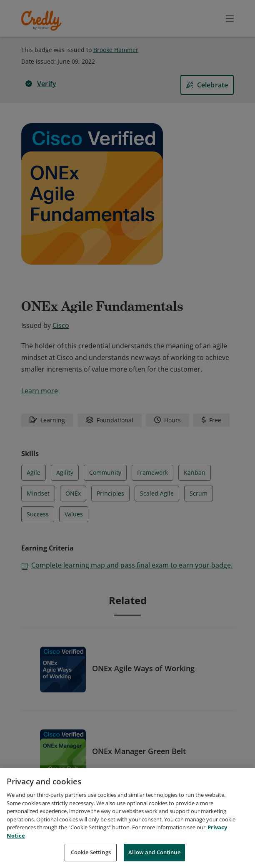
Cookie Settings (91, 852)
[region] (127, 818)
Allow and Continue (154, 852)
